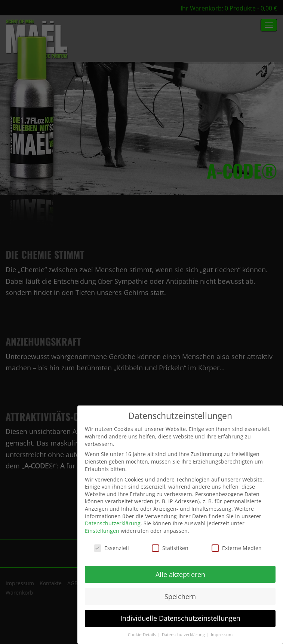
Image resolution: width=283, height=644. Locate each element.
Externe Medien (237, 548)
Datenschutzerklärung (113, 523)
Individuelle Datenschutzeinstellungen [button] (180, 618)
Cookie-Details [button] (142, 635)
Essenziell (111, 548)
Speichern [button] (180, 596)
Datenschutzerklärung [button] (184, 635)
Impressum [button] (222, 635)
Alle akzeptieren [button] (180, 574)
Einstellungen (102, 531)
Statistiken (170, 548)
